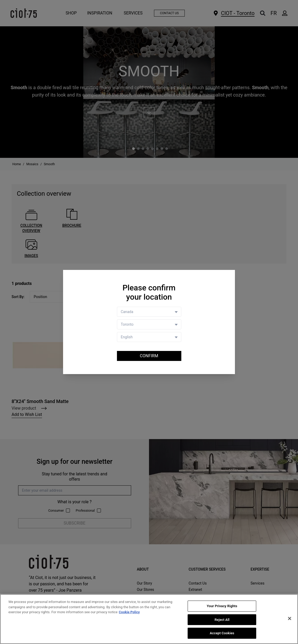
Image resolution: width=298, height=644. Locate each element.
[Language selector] (149, 337)
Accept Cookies (222, 633)
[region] (149, 619)
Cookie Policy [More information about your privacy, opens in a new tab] (129, 612)
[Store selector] (149, 324)
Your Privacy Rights (222, 606)
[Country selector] (149, 312)
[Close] (290, 618)
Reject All (222, 620)
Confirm (149, 356)
